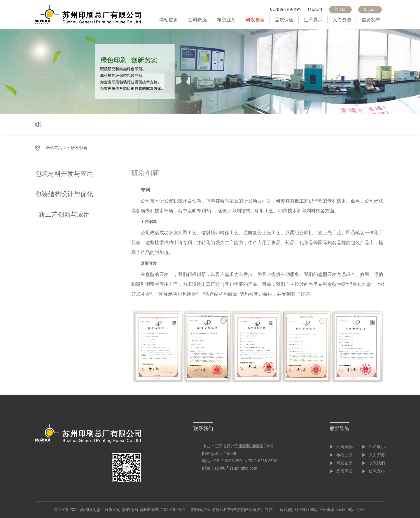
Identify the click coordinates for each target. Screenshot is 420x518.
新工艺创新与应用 (64, 215)
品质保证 (284, 20)
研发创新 (255, 20)
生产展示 (313, 20)
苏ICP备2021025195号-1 (163, 510)
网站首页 (169, 20)
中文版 (340, 10)
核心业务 (226, 20)
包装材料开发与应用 (64, 174)
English (370, 10)
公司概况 (197, 20)
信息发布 (371, 20)
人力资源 (342, 20)
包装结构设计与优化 (64, 194)
